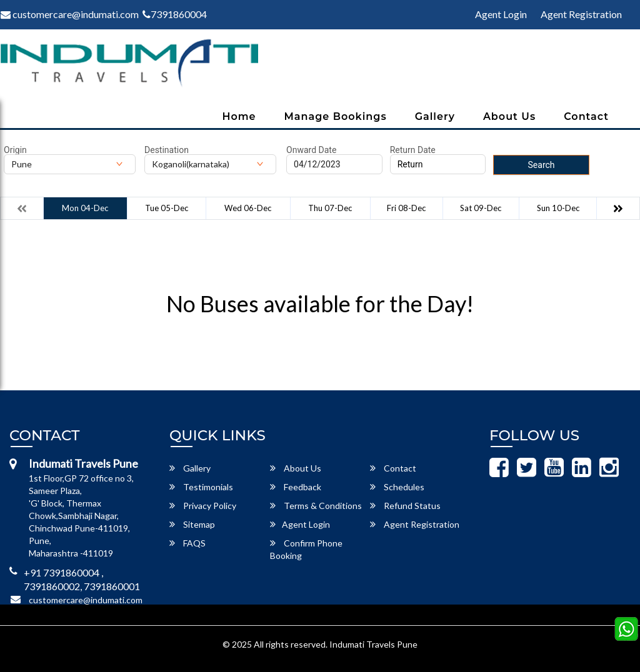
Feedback (296, 487)
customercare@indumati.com (86, 600)
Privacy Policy (203, 506)
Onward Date (311, 150)
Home (239, 116)
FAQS (187, 543)
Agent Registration (581, 14)
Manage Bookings (336, 116)
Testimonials (201, 487)
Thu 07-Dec (330, 208)
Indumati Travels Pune (373, 644)
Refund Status (405, 506)
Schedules (397, 487)
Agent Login (501, 14)
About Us (509, 116)
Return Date (413, 150)
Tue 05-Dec (167, 208)
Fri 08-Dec (406, 208)
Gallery (435, 116)
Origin (15, 150)
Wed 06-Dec (248, 208)
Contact (586, 116)
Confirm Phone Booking (306, 549)
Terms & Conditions (316, 506)
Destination (167, 150)
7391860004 (175, 14)
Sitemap (192, 524)
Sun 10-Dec (558, 208)
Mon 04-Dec (85, 208)
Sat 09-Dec (481, 208)
